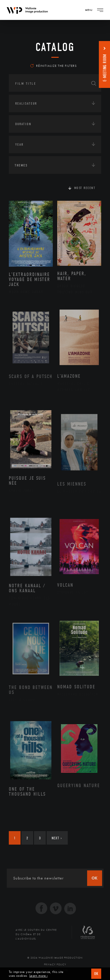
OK (96, 974)
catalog (55, 47)
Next (57, 838)
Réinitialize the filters (54, 66)
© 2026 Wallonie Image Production (55, 958)
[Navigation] (100, 10)
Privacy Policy (55, 964)
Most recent (85, 188)
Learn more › (38, 976)
